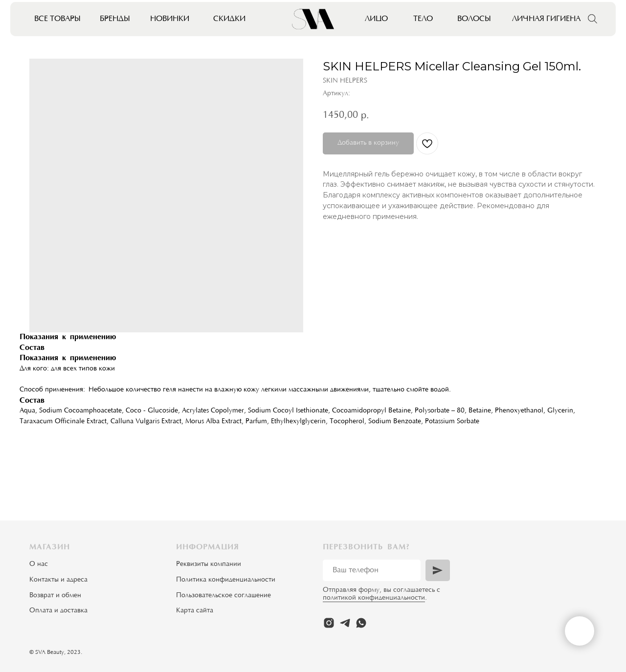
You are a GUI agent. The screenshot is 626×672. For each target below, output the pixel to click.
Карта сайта (195, 611)
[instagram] (329, 623)
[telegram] (345, 623)
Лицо (376, 19)
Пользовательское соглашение (224, 596)
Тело (423, 19)
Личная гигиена (546, 19)
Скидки (229, 19)
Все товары (57, 19)
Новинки (170, 19)
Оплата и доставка (58, 611)
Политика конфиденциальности (226, 580)
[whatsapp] (361, 623)
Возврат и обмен (55, 596)
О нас (39, 564)
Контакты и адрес (57, 580)
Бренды (115, 19)
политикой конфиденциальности (374, 598)
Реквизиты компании (209, 564)
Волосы (474, 19)
